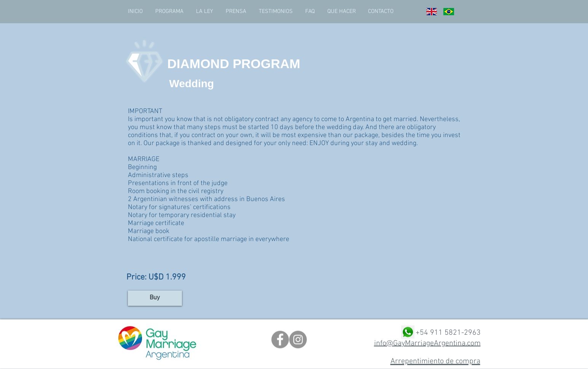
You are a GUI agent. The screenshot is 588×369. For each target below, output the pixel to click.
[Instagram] (298, 340)
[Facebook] (280, 340)
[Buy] (155, 298)
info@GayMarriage (404, 343)
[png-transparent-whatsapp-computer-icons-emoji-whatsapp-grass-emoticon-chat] (408, 332)
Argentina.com (457, 343)
